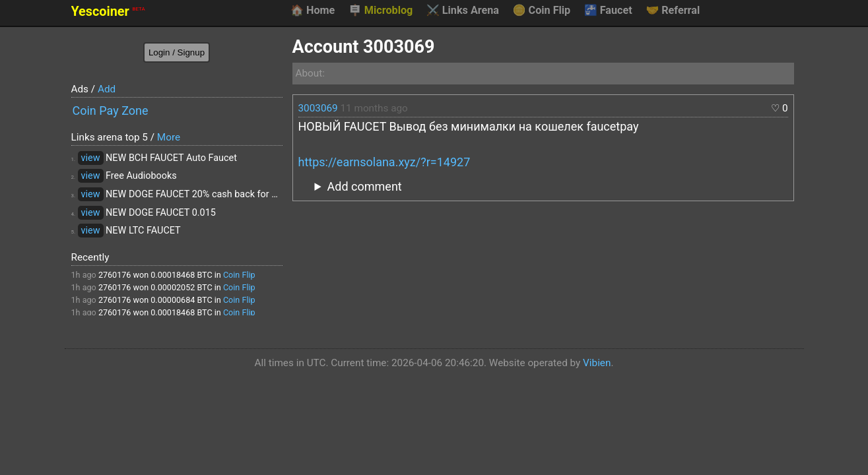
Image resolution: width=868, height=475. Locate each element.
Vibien (597, 363)
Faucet (608, 11)
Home (313, 11)
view (91, 158)
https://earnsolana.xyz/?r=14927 (384, 162)
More (169, 137)
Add (107, 89)
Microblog (381, 11)
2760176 (115, 275)
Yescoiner (108, 12)
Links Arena (463, 11)
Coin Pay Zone (111, 111)
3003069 (318, 108)
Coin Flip (542, 11)
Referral (673, 11)
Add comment (365, 186)
